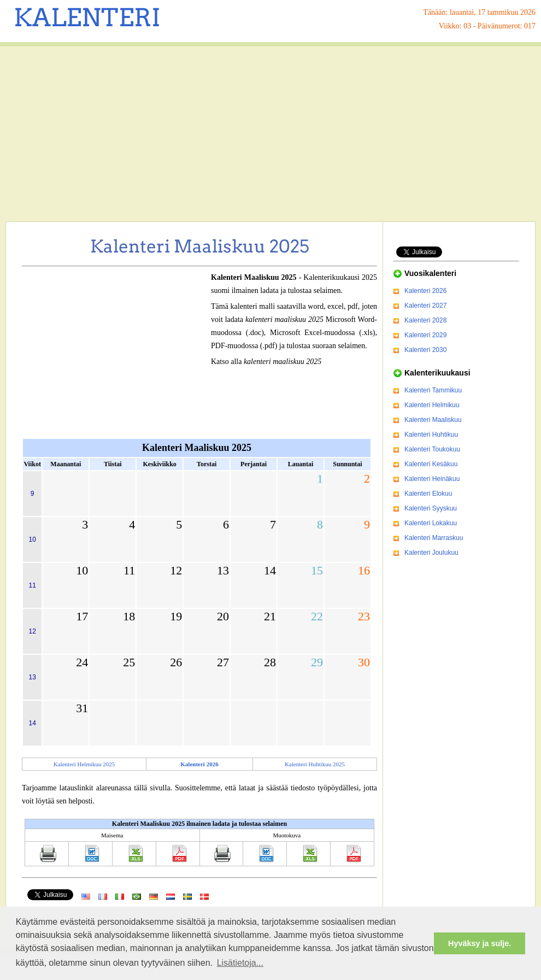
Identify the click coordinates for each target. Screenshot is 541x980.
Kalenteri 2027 (425, 306)
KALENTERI (87, 17)
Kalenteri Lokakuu (431, 523)
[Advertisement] (270, 134)
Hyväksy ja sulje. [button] (480, 943)
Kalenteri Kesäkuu (431, 464)
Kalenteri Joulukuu (431, 553)
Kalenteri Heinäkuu (432, 479)
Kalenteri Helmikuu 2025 (84, 764)
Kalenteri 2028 (425, 320)
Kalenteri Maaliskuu (433, 420)
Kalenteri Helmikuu (432, 405)
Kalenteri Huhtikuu (431, 435)
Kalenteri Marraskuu (434, 538)
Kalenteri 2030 (425, 350)
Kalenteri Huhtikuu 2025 (315, 764)
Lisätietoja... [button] (240, 963)
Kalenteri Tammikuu (433, 390)
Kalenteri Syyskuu (431, 508)
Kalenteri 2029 (425, 335)
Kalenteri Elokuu (428, 494)
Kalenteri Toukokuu (432, 449)
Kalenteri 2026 (425, 291)
